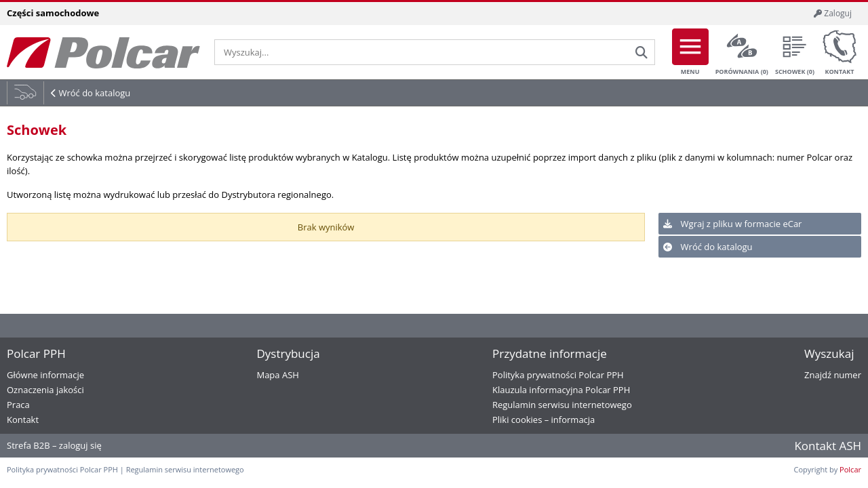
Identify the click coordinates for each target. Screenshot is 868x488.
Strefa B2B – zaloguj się (54, 445)
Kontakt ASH (828, 446)
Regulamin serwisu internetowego (562, 405)
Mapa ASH (277, 375)
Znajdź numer (833, 375)
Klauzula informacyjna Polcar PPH (561, 390)
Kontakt (840, 52)
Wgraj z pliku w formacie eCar (732, 224)
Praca (18, 405)
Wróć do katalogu (94, 93)
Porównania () (742, 52)
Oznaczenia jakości (45, 390)
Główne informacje (45, 375)
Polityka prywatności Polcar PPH (558, 375)
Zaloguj (833, 13)
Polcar (850, 469)
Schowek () (795, 52)
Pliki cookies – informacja (544, 420)
